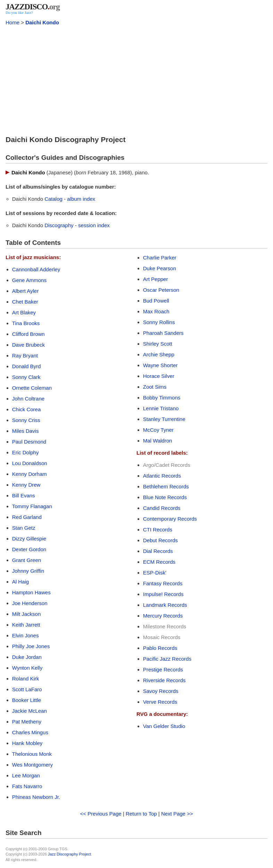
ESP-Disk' (155, 573)
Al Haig (20, 582)
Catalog (53, 199)
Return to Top (141, 814)
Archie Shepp (159, 354)
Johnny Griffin (28, 571)
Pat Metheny (27, 722)
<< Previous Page (101, 814)
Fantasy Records (163, 583)
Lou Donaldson (30, 463)
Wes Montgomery (32, 765)
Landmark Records (165, 605)
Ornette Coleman (32, 388)
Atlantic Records (162, 476)
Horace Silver (159, 376)
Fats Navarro (27, 786)
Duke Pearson (160, 268)
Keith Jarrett (26, 625)
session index (94, 225)
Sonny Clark (26, 377)
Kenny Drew (26, 485)
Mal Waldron (158, 441)
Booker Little (27, 700)
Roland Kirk (26, 679)
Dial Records (158, 551)
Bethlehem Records (166, 486)
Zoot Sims (155, 387)
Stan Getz (24, 528)
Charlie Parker (160, 258)
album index (81, 199)
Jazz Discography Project (69, 854)
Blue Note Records (165, 497)
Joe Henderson (30, 603)
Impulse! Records (163, 594)
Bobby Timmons (162, 398)
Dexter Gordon (29, 549)
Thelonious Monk (32, 754)
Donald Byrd (27, 366)
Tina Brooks (26, 323)
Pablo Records (160, 648)
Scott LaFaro (27, 689)
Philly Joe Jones (31, 646)
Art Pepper (156, 279)
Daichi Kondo (42, 22)
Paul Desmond (29, 442)
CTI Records (158, 530)
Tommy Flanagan (32, 506)
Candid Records (162, 508)
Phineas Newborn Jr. (36, 797)
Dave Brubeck (28, 345)
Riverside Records (164, 680)
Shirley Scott (158, 344)
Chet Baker (25, 302)
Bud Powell (156, 301)
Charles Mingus (30, 732)
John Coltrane (28, 399)
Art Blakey (24, 312)
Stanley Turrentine (164, 419)
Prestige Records (163, 669)
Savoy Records (161, 691)
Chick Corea (27, 409)
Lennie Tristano (161, 408)
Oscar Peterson (161, 290)
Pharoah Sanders (163, 333)
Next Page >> (177, 814)
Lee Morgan (26, 775)
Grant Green (27, 560)
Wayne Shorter (160, 365)
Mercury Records (163, 616)
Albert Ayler (25, 291)
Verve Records (160, 702)
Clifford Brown (28, 334)
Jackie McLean (30, 711)
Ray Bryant (25, 356)
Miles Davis (26, 431)
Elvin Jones (26, 635)
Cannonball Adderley (36, 269)
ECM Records (159, 562)
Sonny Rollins (159, 322)
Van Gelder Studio (164, 726)
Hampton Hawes (31, 592)
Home (13, 22)
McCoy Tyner (158, 430)
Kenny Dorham (30, 474)
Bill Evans (24, 495)
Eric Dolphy (26, 452)
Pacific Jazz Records (167, 659)
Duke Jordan (27, 657)
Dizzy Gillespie (29, 539)
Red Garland (27, 517)
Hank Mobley (27, 743)
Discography (59, 225)
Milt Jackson (27, 614)
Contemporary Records (170, 519)
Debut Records (160, 540)
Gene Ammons (29, 280)
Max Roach (156, 311)
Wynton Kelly (27, 668)
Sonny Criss (26, 420)
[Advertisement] (136, 79)
